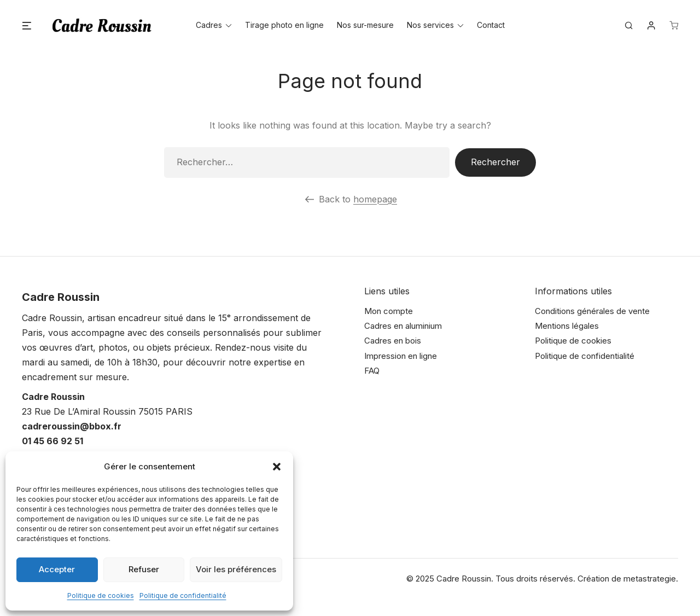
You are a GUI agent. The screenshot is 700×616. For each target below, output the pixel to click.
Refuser (144, 569)
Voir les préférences (236, 569)
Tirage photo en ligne (284, 25)
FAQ (372, 371)
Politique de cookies (101, 595)
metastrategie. (651, 579)
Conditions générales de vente (592, 311)
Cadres (209, 25)
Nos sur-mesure (365, 25)
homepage (375, 199)
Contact (491, 25)
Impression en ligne (401, 356)
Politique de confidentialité (183, 595)
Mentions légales (567, 326)
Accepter (57, 569)
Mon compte (389, 311)
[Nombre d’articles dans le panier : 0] (674, 26)
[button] (277, 467)
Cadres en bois (393, 341)
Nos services (430, 25)
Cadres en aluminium (403, 326)
